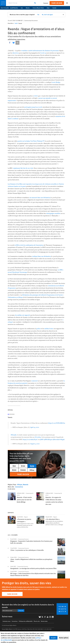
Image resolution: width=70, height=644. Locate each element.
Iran (23, 8)
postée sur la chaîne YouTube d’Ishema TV (31, 141)
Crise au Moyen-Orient (39, 8)
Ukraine (29, 8)
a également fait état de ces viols (23, 168)
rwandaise (24, 51)
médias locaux (49, 329)
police (39, 329)
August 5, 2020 (35, 444)
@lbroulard (56, 440)
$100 (23, 466)
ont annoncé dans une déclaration (40, 198)
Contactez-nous (7, 621)
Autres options (64, 638)
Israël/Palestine (15, 8)
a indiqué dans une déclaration (41, 256)
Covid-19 (43, 53)
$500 (14, 470)
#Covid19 (38, 437)
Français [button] (46, 3)
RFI (8, 414)
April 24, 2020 (35, 427)
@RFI (42, 440)
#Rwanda (14, 435)
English (16, 23)
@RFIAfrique (48, 440)
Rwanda (26, 484)
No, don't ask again (47, 15)
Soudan (55, 8)
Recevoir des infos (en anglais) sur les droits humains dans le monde (28, 606)
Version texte (44, 621)
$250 (32, 466)
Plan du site (37, 621)
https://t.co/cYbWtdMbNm (57, 423)
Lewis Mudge (56, 82)
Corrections (15, 621)
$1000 (23, 470)
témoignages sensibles (53, 213)
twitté (36, 96)
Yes (38, 15)
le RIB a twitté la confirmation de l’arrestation (29, 245)
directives (16, 53)
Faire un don (57, 3)
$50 (14, 466)
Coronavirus (19, 487)
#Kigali (62, 440)
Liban (49, 8)
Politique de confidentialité (26, 621)
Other (32, 470)
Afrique (20, 484)
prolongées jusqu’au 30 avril (33, 107)
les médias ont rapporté (23, 315)
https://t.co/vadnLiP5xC (30, 440)
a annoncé (34, 381)
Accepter (53, 638)
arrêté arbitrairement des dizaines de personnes (44, 51)
